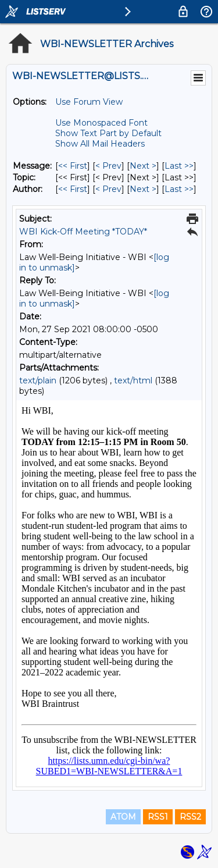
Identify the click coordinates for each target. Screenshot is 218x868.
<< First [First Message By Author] (73, 189)
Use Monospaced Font (101, 123)
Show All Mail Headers (100, 144)
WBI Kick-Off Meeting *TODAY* (83, 232)
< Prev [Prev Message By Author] (108, 189)
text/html (133, 380)
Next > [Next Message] (143, 166)
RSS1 (158, 817)
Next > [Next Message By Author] (143, 189)
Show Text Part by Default (108, 133)
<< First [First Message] (73, 166)
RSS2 (190, 817)
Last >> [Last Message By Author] (179, 189)
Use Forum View (89, 102)
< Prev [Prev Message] (108, 166)
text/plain (38, 380)
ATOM (123, 817)
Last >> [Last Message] (179, 166)
